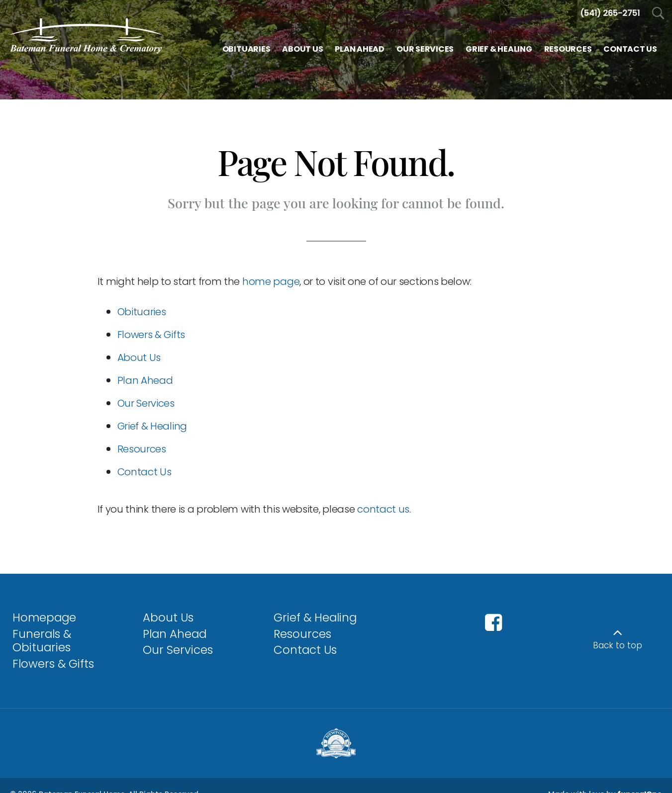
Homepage (44, 617)
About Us (139, 357)
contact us (383, 509)
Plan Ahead (145, 380)
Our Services (146, 403)
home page (271, 281)
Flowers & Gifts (151, 335)
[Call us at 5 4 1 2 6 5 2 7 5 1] (610, 13)
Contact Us (144, 472)
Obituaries (142, 312)
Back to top (618, 645)
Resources (142, 449)
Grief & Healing (152, 426)
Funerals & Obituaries (42, 641)
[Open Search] (658, 14)
